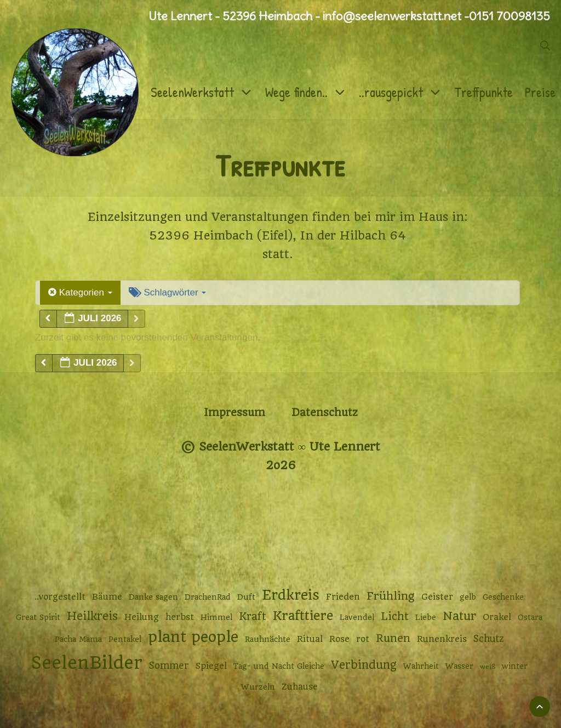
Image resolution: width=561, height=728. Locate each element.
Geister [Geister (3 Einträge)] (437, 597)
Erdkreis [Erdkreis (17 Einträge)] (291, 595)
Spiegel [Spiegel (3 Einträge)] (211, 666)
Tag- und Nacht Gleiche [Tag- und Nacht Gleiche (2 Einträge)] (279, 666)
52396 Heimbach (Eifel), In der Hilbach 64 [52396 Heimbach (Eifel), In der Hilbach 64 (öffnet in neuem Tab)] (277, 235)
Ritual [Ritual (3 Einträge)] (310, 639)
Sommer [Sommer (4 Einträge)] (169, 666)
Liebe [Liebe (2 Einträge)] (426, 617)
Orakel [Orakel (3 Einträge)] (497, 617)
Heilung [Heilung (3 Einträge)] (142, 617)
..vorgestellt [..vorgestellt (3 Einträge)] (60, 597)
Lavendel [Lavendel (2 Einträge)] (357, 617)
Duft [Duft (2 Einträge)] (246, 597)
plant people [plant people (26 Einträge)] (193, 637)
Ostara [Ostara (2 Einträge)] (530, 617)
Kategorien (80, 292)
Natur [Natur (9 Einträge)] (459, 616)
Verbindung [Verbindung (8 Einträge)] (364, 665)
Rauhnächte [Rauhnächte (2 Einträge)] (268, 639)
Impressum (234, 413)
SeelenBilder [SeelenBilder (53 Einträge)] (87, 663)
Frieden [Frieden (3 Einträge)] (343, 597)
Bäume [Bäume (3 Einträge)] (107, 597)
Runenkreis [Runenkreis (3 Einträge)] (442, 639)
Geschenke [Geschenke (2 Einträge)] (503, 597)
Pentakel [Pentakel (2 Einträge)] (125, 639)
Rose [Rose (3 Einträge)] (339, 639)
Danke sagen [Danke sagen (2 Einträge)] (153, 597)
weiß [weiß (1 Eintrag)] (488, 667)
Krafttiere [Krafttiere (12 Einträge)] (303, 616)
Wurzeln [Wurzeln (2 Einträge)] (258, 687)
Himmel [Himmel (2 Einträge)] (216, 617)
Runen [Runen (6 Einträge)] (393, 638)
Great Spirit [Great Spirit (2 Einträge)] (38, 617)
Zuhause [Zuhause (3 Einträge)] (300, 687)
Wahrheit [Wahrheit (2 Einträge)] (421, 666)
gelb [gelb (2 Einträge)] (468, 597)
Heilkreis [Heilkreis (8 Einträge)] (92, 616)
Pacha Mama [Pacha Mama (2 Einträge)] (78, 639)
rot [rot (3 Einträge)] (363, 639)
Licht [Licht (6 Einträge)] (395, 616)
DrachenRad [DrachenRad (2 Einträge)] (208, 597)
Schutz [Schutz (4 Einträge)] (489, 639)
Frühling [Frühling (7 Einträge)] (391, 596)
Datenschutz (325, 413)
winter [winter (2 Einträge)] (515, 666)
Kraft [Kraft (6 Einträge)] (253, 616)
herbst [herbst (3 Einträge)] (180, 617)
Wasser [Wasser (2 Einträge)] (459, 666)
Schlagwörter (168, 292)
